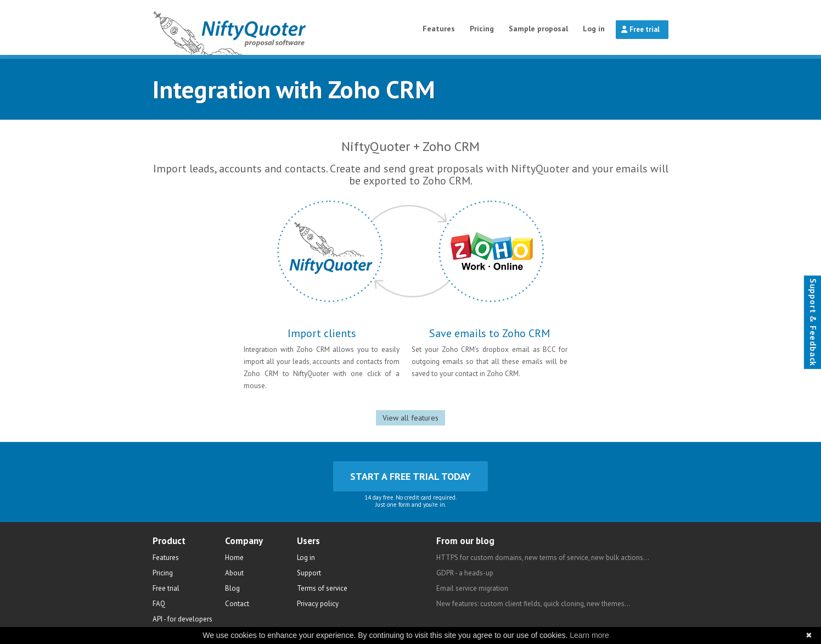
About (234, 573)
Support (309, 573)
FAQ (159, 604)
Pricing (482, 29)
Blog (232, 588)
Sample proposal (538, 29)
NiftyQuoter (258, 27)
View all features (410, 418)
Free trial (640, 29)
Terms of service (322, 588)
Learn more (589, 635)
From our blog (465, 541)
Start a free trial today (410, 476)
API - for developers (182, 619)
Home (234, 558)
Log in (594, 29)
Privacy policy (318, 604)
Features (439, 29)
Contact (237, 604)
